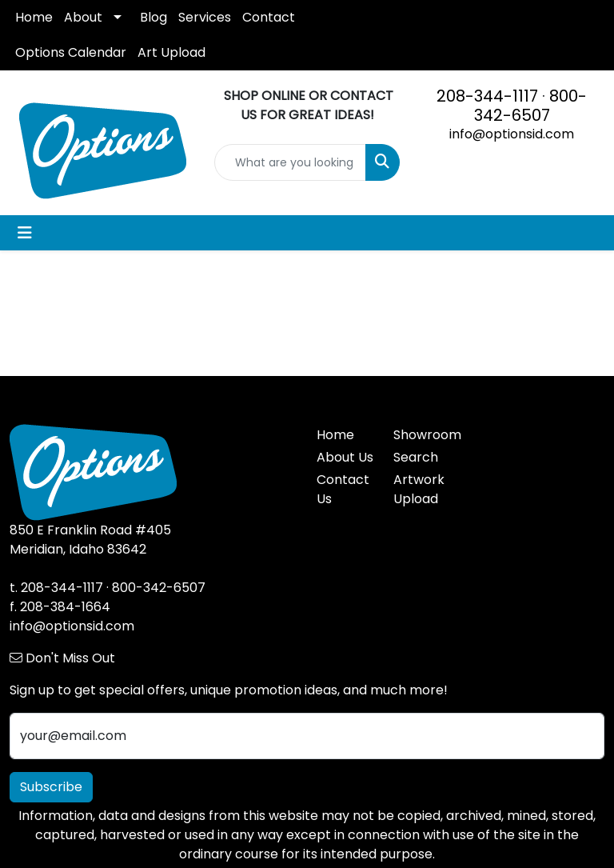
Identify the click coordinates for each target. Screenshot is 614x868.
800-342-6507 (531, 106)
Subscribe (51, 787)
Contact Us (343, 489)
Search (416, 457)
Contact (269, 17)
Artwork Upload (419, 489)
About (83, 17)
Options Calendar (71, 52)
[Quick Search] (290, 162)
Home (34, 17)
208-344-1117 (487, 96)
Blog (153, 17)
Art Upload (171, 52)
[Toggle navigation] (25, 233)
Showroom (422, 435)
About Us (345, 457)
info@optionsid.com (512, 134)
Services (205, 17)
